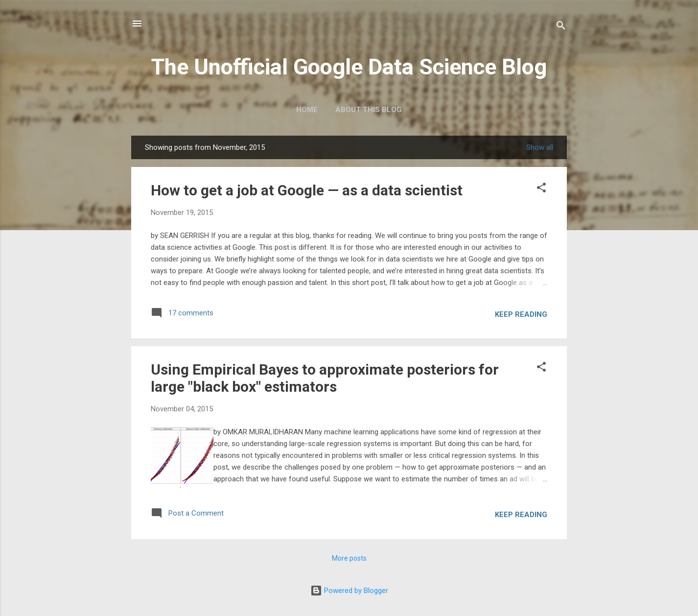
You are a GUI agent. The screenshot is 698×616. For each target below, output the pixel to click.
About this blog (369, 110)
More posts (349, 558)
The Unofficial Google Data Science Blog (349, 67)
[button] (541, 189)
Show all (540, 147)
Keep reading (521, 314)
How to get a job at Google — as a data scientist (307, 190)
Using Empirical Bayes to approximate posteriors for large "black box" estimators (325, 378)
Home (307, 110)
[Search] (561, 27)
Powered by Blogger (349, 591)
